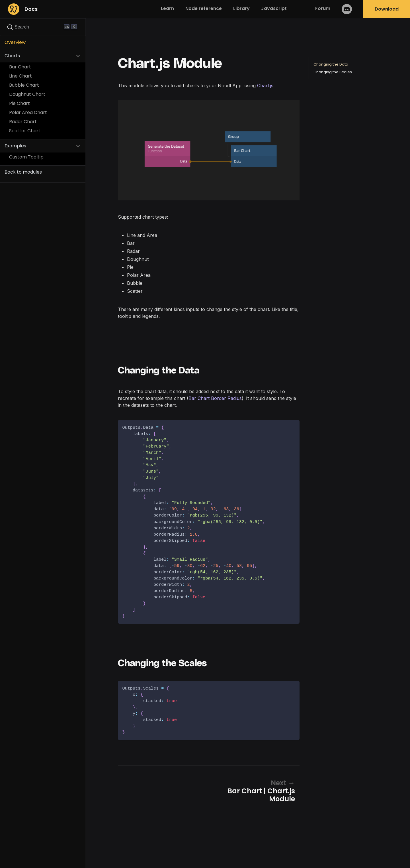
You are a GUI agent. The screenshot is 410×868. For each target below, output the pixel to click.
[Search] (43, 27)
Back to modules (23, 172)
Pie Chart (20, 103)
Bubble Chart (24, 85)
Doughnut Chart (27, 94)
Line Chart (20, 76)
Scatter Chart (25, 131)
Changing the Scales (333, 72)
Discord (347, 9)
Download (387, 9)
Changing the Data (331, 64)
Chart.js (265, 86)
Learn (167, 8)
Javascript (274, 8)
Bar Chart (20, 67)
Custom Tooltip (26, 157)
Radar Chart (23, 122)
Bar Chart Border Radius (215, 398)
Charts (12, 56)
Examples (15, 146)
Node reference (204, 8)
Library (241, 8)
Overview (15, 42)
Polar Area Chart (28, 112)
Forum (323, 8)
